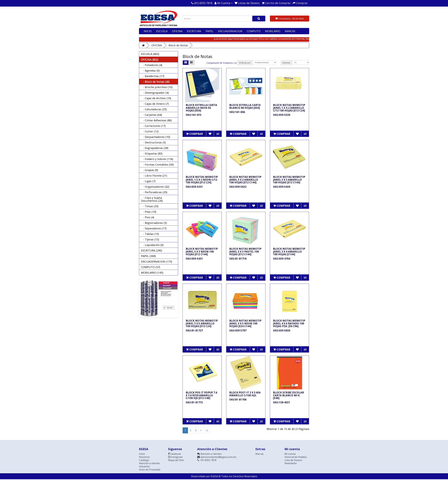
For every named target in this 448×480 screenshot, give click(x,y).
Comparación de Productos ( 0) (221, 63)
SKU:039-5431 (194, 259)
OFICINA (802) (150, 59)
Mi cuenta (290, 454)
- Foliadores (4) (152, 65)
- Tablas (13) (150, 234)
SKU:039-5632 (238, 187)
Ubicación (144, 466)
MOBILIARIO (273, 31)
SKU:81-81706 (238, 400)
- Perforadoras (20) (154, 192)
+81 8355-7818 (207, 460)
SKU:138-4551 (282, 402)
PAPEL (210, 31)
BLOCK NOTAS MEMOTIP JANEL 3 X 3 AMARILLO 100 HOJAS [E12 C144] (289, 180)
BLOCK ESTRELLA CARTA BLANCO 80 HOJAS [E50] (245, 106)
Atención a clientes (149, 463)
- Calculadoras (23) (154, 109)
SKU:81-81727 (194, 330)
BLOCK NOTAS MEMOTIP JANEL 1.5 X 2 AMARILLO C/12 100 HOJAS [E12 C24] (289, 108)
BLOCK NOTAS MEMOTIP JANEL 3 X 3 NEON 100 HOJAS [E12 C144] (202, 252)
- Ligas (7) (148, 181)
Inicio (142, 454)
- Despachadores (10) (155, 137)
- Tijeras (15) (150, 239)
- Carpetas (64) (151, 115)
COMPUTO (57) (150, 267)
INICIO (148, 31)
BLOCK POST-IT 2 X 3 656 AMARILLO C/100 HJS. (245, 394)
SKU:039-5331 (194, 187)
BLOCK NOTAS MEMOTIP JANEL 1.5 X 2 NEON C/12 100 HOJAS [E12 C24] (202, 180)
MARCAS (290, 31)
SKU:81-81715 (194, 402)
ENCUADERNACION (230, 31)
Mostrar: (287, 63)
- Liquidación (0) (152, 245)
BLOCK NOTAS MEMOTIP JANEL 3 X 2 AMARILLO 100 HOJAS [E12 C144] (245, 180)
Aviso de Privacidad (150, 470)
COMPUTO (254, 31)
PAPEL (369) (148, 256)
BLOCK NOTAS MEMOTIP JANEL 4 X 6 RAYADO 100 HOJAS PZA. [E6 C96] (289, 323)
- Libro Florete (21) (154, 176)
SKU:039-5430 (282, 187)
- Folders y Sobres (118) (157, 159)
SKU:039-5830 (282, 330)
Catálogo (144, 460)
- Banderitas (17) (153, 76)
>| (207, 430)
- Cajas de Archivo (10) (156, 98)
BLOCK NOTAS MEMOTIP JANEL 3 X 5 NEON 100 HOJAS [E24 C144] (245, 323)
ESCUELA (162, 31)
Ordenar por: (245, 63)
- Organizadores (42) (155, 187)
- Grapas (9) (149, 170)
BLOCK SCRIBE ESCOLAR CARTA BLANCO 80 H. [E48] (288, 395)
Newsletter (291, 463)
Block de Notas (178, 45)
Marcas (260, 454)
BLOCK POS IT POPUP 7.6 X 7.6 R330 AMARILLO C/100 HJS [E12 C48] (201, 395)
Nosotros (144, 457)
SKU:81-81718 (238, 259)
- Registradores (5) (154, 223)
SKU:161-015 (194, 115)
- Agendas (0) (150, 71)
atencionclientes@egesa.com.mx (217, 457)
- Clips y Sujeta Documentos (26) (152, 199)
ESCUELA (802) (150, 54)
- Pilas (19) (149, 212)
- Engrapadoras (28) (155, 148)
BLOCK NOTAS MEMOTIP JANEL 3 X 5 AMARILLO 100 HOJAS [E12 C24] (202, 323)
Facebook (175, 454)
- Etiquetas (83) (152, 153)
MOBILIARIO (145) (152, 273)
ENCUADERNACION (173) (157, 262)
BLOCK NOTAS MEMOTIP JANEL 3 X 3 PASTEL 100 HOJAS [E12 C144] (245, 252)
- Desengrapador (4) (155, 93)
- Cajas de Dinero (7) (155, 104)
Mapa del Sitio (176, 460)
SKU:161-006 (237, 112)
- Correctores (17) (153, 126)
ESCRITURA (194, 31)
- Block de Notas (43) (155, 82)
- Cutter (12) (150, 131)
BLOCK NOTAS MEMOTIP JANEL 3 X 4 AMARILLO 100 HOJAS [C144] (289, 252)
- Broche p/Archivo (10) (157, 87)
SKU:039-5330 (282, 115)
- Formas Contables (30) (157, 165)
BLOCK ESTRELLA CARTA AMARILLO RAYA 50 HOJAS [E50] (201, 108)
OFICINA (177, 31)
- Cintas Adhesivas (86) (156, 120)
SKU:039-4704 (282, 259)
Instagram (175, 457)
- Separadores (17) (154, 228)
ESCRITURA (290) (151, 250)
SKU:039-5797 (238, 330)
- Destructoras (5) (153, 142)
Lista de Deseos (293, 460)
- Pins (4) (147, 217)
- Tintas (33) (150, 206)
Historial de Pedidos (296, 457)
